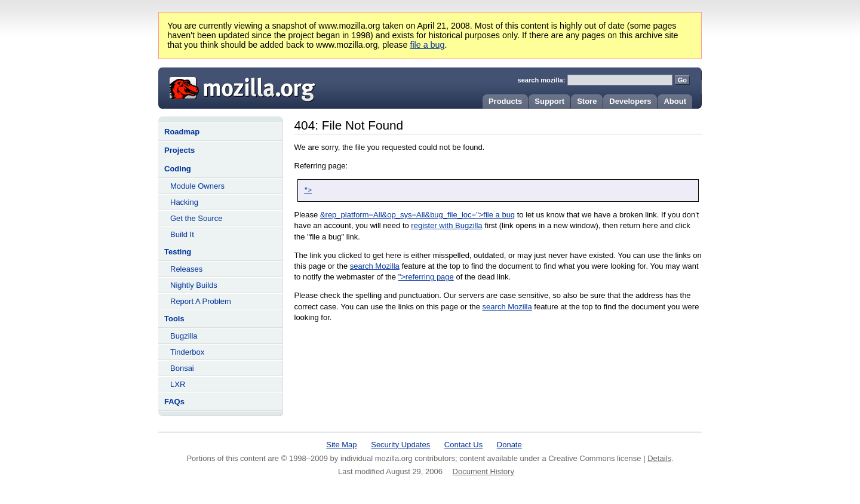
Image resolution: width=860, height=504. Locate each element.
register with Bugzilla (446, 225)
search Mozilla (375, 266)
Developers (630, 101)
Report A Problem (201, 301)
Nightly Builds (194, 285)
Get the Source (196, 218)
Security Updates (400, 445)
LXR (178, 384)
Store (587, 101)
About (675, 101)
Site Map (341, 445)
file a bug (427, 45)
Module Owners (197, 186)
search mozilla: (542, 80)
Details (659, 458)
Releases (186, 269)
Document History (483, 471)
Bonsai (182, 368)
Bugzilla (184, 336)
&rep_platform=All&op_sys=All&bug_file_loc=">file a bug (417, 215)
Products (505, 101)
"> (308, 190)
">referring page (426, 277)
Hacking (184, 202)
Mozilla (238, 87)
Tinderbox (187, 352)
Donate (509, 445)
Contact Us (463, 445)
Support (549, 101)
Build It (182, 234)
